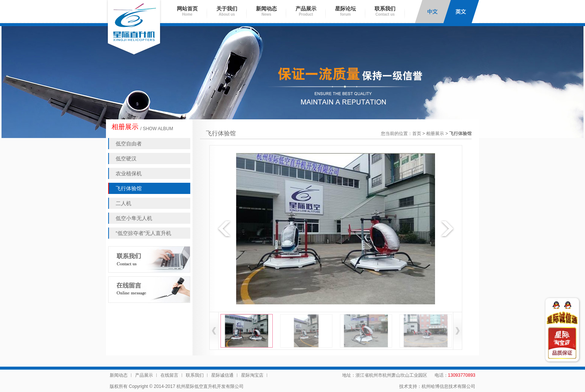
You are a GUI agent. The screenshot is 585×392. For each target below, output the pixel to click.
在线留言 (169, 375)
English (461, 12)
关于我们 (227, 11)
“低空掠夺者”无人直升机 (143, 233)
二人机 (123, 203)
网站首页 (187, 11)
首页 (417, 134)
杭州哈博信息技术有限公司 (448, 386)
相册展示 (435, 134)
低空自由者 (129, 144)
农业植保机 (129, 173)
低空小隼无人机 (134, 218)
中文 (433, 12)
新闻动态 (266, 11)
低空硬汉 (126, 159)
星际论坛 (345, 11)
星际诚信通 (222, 375)
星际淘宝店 (252, 375)
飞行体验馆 (129, 188)
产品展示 (306, 11)
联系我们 (385, 11)
